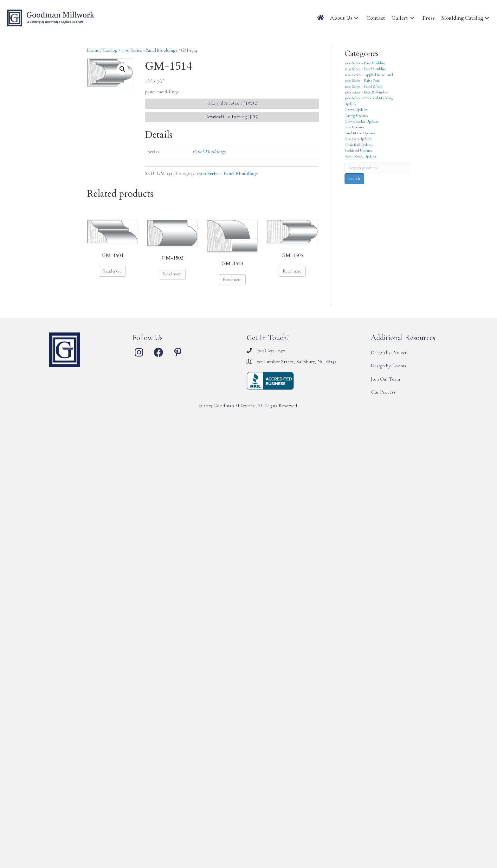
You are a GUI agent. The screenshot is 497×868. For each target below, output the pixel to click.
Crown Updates (356, 110)
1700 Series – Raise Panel (362, 80)
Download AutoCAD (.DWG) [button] (232, 103)
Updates (351, 104)
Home (93, 50)
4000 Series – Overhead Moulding (369, 98)
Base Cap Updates (358, 139)
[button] (356, 18)
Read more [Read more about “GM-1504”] (112, 271)
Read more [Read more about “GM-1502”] (172, 274)
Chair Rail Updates (359, 145)
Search (354, 179)
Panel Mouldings (209, 151)
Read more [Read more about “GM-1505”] (292, 271)
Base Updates (354, 127)
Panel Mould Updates (360, 133)
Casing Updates (356, 116)
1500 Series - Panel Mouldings (149, 50)
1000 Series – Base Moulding (365, 63)
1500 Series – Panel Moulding (365, 69)
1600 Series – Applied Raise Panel (369, 75)
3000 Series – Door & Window (366, 92)
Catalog (110, 50)
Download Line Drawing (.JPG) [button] (232, 117)
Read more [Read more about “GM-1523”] (232, 280)
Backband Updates (358, 151)
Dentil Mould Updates (361, 156)
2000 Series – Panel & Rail (363, 87)
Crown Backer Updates (361, 121)
